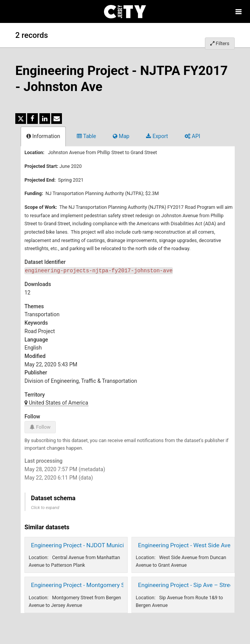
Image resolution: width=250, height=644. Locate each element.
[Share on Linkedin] (45, 119)
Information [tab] (43, 136)
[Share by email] (57, 119)
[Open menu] (239, 11)
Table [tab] (86, 136)
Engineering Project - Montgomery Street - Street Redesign (107, 585)
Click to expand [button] (45, 508)
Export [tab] (157, 136)
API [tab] (192, 136)
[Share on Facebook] (32, 119)
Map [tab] (121, 136)
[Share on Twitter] (21, 119)
